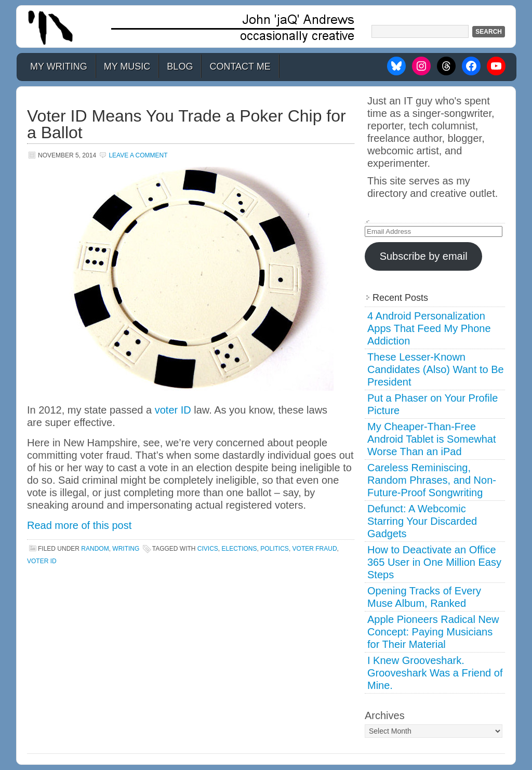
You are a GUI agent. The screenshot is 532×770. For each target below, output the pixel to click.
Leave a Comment (138, 155)
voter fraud (315, 549)
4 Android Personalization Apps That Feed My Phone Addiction (429, 328)
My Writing (59, 67)
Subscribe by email (424, 256)
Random (95, 549)
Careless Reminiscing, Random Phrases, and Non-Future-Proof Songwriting (432, 480)
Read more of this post (79, 525)
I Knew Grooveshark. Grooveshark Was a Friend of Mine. (435, 673)
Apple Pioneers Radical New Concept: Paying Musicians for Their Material (433, 632)
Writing (126, 549)
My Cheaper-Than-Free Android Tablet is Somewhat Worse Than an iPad (432, 439)
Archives (385, 715)
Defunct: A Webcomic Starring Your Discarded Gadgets (422, 521)
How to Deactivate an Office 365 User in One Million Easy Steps (434, 562)
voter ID (173, 410)
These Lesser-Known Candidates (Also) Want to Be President (436, 369)
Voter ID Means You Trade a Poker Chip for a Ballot (187, 124)
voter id (42, 561)
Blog (180, 67)
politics (275, 549)
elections (240, 549)
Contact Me (240, 67)
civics (208, 549)
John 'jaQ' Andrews (266, 26)
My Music (127, 67)
